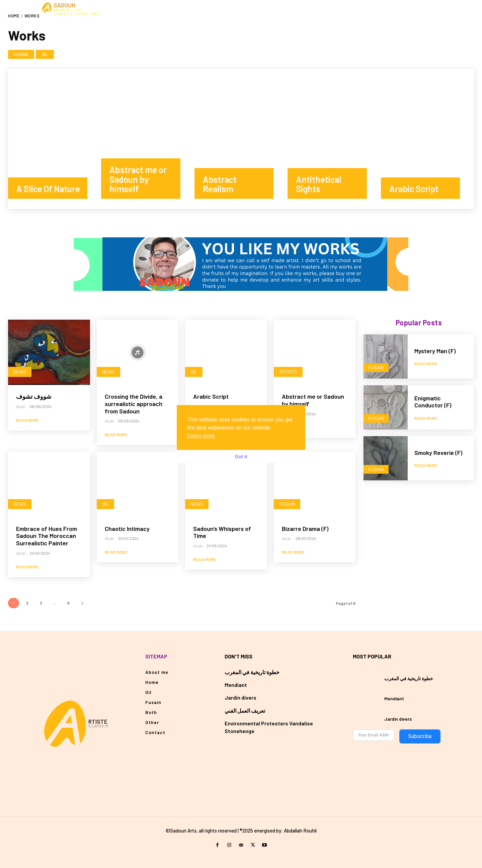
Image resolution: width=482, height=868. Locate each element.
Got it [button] (241, 457)
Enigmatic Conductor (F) (433, 402)
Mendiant (236, 685)
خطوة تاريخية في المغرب (252, 672)
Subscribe (420, 736)
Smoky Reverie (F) (438, 453)
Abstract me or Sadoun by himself (313, 400)
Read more (28, 420)
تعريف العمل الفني (245, 711)
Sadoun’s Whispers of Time (222, 532)
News (20, 372)
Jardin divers (240, 697)
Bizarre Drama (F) (305, 529)
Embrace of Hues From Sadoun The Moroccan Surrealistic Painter (47, 536)
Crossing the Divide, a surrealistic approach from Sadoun (134, 404)
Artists (288, 372)
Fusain (21, 55)
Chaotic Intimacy (127, 529)
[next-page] (82, 603)
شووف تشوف (34, 396)
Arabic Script (211, 396)
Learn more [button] (201, 436)
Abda (21, 406)
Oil (45, 55)
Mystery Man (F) (435, 351)
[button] (434, 9)
